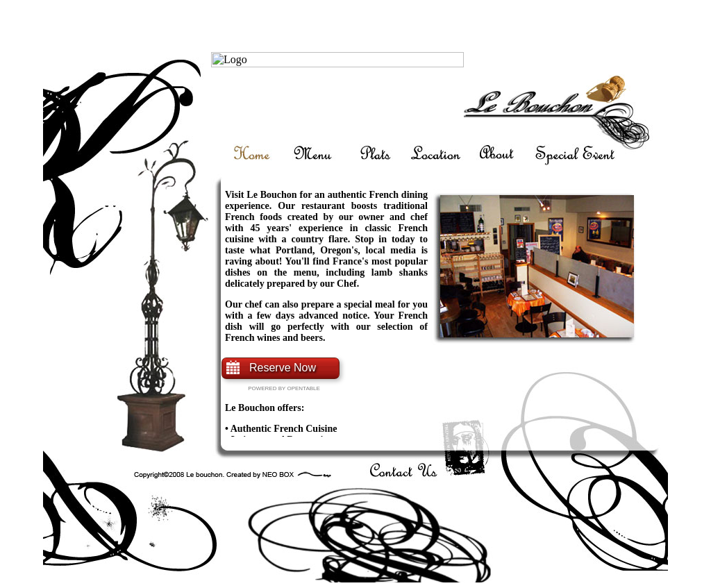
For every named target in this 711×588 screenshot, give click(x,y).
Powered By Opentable (284, 388)
